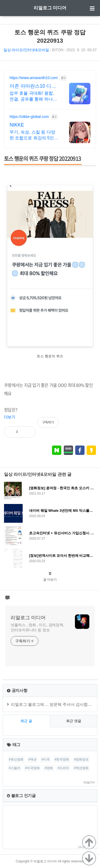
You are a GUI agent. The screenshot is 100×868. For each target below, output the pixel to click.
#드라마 (63, 768)
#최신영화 (16, 759)
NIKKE (17, 125)
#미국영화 (32, 768)
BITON (58, 50)
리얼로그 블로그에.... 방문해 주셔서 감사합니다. (54, 704)
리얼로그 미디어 (50, 8)
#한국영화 (62, 759)
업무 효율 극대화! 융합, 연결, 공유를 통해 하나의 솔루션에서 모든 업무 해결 (33, 97)
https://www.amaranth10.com (34, 78)
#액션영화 (81, 768)
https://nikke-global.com (29, 117)
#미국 (45, 759)
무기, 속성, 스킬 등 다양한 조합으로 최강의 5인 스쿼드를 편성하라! (32, 135)
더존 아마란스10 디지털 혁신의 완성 (33, 86)
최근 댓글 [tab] (74, 721)
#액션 (32, 759)
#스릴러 (15, 768)
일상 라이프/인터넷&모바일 (26, 50)
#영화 (49, 768)
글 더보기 (50, 580)
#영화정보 (81, 759)
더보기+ (89, 782)
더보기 (10, 417)
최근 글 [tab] (26, 721)
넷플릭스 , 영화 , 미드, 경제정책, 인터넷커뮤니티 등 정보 (37, 627)
